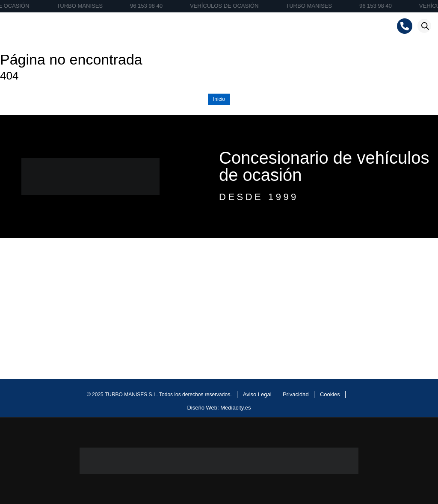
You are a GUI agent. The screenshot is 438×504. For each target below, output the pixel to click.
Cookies (330, 394)
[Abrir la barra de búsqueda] (425, 26)
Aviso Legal (257, 394)
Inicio (219, 99)
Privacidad (296, 394)
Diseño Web (202, 408)
